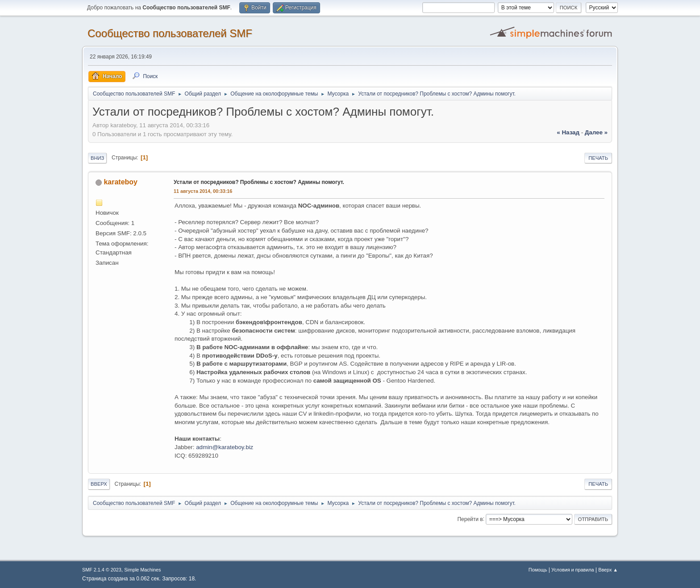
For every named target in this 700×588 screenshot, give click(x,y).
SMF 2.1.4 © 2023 (102, 570)
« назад (568, 132)
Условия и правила (573, 570)
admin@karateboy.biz (225, 447)
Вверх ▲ (608, 570)
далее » (596, 132)
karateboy (121, 182)
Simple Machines (142, 570)
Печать (598, 158)
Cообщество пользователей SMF (170, 33)
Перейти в (470, 519)
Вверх (99, 484)
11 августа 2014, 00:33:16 (203, 191)
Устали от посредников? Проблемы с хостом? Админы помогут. (259, 182)
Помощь (538, 570)
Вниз (97, 158)
